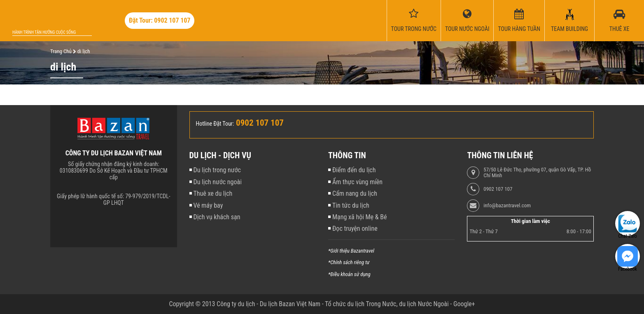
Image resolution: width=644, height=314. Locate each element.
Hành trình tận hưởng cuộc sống (44, 32)
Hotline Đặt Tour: (215, 124)
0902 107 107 (498, 189)
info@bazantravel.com (507, 206)
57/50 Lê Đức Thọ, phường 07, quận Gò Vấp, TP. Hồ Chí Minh (537, 173)
